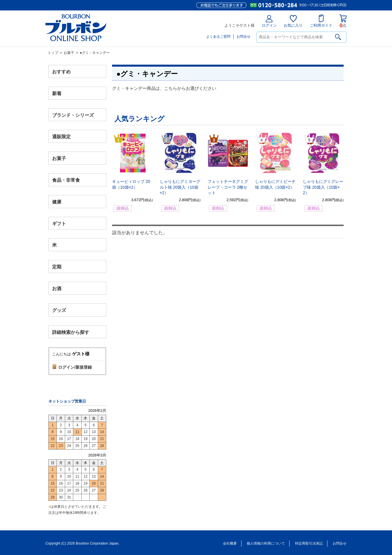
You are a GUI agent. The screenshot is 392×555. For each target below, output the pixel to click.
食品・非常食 (66, 180)
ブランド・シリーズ (73, 115)
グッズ (59, 310)
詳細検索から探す (71, 332)
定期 (57, 267)
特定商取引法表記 (309, 543)
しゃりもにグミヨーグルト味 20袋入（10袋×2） (180, 187)
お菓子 (69, 53)
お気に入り (293, 21)
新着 (57, 93)
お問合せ (243, 37)
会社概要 (230, 543)
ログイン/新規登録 (75, 367)
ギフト (59, 223)
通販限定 (61, 137)
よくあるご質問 (218, 37)
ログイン (269, 21)
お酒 (57, 288)
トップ (53, 53)
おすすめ (61, 72)
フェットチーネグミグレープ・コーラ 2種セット (228, 187)
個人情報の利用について (266, 543)
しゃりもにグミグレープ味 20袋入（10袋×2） (323, 187)
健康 (57, 202)
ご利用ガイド (321, 21)
